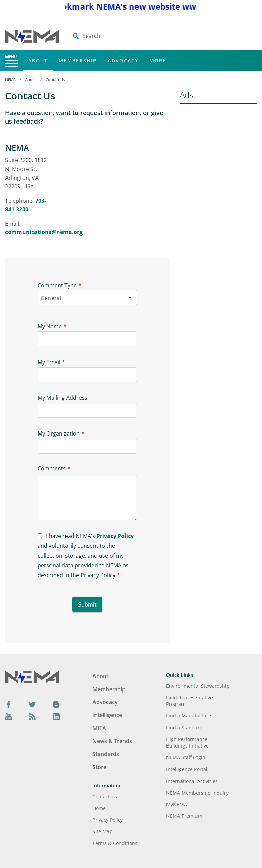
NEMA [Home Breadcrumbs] (10, 79)
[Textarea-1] (87, 497)
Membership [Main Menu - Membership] (78, 61)
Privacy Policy (115, 536)
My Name (50, 326)
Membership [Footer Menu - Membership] (109, 689)
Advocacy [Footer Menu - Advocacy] (105, 702)
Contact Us (55, 79)
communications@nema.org (44, 232)
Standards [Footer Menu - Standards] (106, 754)
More (158, 61)
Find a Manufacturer (190, 716)
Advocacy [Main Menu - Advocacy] (123, 61)
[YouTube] (9, 716)
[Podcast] (32, 716)
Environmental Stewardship (198, 686)
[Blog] (56, 704)
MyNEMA (177, 804)
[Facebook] (9, 704)
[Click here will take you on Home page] (33, 36)
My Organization (59, 433)
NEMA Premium (184, 816)
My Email (49, 362)
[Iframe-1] (117, 193)
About (31, 79)
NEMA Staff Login (186, 757)
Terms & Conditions (115, 843)
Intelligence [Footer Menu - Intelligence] (107, 715)
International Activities (192, 781)
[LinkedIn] (56, 716)
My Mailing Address (62, 398)
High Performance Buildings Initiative (187, 742)
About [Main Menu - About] (38, 61)
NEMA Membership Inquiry (197, 793)
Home (99, 808)
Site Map (103, 831)
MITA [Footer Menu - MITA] (99, 728)
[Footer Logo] (32, 677)
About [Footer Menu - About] (100, 676)
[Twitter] (32, 704)
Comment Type (57, 285)
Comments (52, 468)
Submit (87, 604)
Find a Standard (184, 728)
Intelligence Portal (187, 769)
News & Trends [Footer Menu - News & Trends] (112, 741)
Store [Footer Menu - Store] (99, 767)
